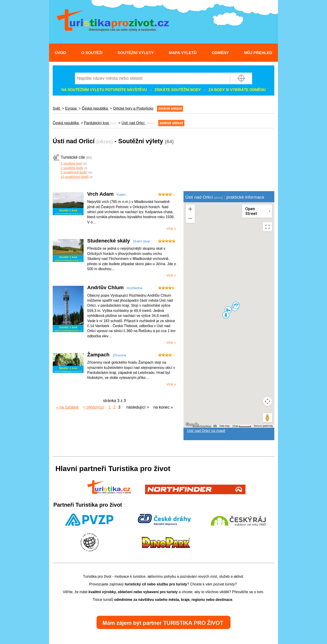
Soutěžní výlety (136, 53)
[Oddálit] (190, 218)
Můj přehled (258, 53)
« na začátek (67, 407)
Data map (224, 426)
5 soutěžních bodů (74, 172)
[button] (228, 310)
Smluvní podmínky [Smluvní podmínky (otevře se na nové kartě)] (263, 426)
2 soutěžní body (72, 168)
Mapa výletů (183, 53)
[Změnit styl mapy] (257, 211)
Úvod (60, 53)
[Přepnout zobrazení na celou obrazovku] (268, 227)
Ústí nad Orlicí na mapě (206, 431)
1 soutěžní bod (71, 163)
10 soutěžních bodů (75, 177)
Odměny (220, 53)
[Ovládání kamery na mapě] (268, 401)
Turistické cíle (73, 157)
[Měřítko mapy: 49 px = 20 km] (242, 426)
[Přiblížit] (190, 209)
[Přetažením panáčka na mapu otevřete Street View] (268, 418)
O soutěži (92, 53)
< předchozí (94, 407)
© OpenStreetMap (202, 426)
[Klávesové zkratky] (215, 426)
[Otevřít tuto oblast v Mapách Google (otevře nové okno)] (192, 425)
